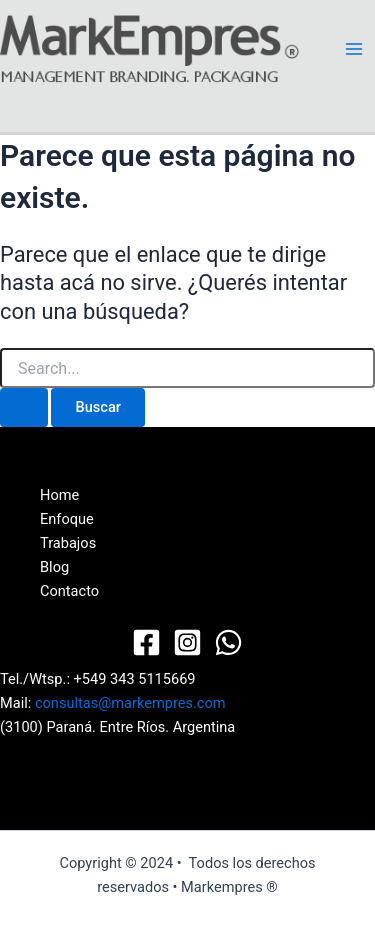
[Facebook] (146, 642)
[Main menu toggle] (354, 49)
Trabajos (68, 543)
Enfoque (67, 519)
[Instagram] (187, 642)
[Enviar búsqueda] (24, 407)
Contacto (69, 591)
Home (59, 495)
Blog (54, 567)
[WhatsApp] (228, 642)
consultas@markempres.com (130, 703)
